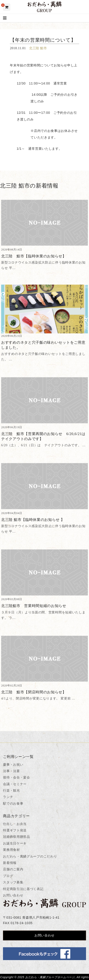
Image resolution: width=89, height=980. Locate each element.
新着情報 (10, 863)
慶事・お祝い (13, 765)
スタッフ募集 (13, 882)
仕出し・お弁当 (15, 824)
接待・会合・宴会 (17, 777)
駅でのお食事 (13, 803)
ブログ (8, 876)
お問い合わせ (13, 895)
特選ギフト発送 (15, 830)
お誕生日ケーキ (15, 843)
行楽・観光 (11, 790)
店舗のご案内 (13, 869)
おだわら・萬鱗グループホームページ (50, 977)
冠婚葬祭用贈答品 (17, 837)
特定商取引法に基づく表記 (23, 889)
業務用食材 (11, 850)
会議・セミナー (15, 784)
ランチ (8, 797)
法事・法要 (11, 771)
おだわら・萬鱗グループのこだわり (30, 856)
